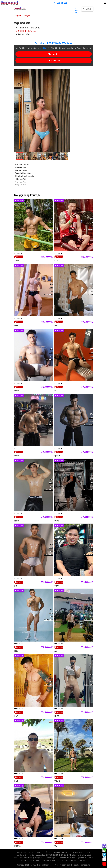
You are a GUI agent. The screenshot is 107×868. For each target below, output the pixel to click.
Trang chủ (17, 16)
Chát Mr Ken (54, 54)
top (16, 449)
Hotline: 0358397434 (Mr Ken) (53, 43)
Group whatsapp (53, 60)
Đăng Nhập (77, 10)
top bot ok (19, 253)
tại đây (43, 48)
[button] (68, 71)
